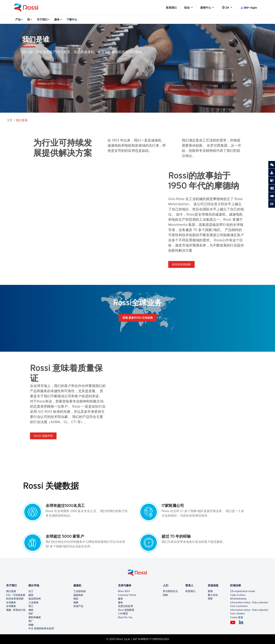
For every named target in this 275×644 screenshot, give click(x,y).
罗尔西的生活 (170, 591)
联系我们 (171, 8)
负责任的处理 (125, 606)
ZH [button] (226, 8)
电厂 (31, 621)
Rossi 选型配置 (126, 610)
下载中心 (72, 19)
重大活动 (213, 595)
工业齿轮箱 (80, 591)
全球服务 (11, 602)
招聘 (165, 595)
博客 (210, 599)
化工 (31, 591)
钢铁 (31, 610)
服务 (57, 19)
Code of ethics (238, 595)
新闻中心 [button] (206, 8)
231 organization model (243, 591)
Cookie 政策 (237, 617)
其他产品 (78, 606)
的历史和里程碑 (181, 264)
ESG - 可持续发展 (16, 595)
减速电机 (78, 595)
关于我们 (42, 19)
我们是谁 (22, 120)
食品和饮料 (35, 599)
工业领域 (33, 602)
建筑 (31, 595)
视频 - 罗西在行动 (16, 610)
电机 (76, 599)
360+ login (249, 8)
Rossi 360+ (124, 591)
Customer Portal (127, 595)
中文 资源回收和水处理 (41, 628)
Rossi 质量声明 (43, 436)
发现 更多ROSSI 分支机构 (138, 318)
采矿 (31, 614)
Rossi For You (125, 617)
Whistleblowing (238, 599)
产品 (18, 19)
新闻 (210, 591)
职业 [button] (187, 8)
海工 (31, 606)
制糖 (31, 625)
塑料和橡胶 (35, 617)
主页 (10, 120)
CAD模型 (123, 614)
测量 (76, 602)
